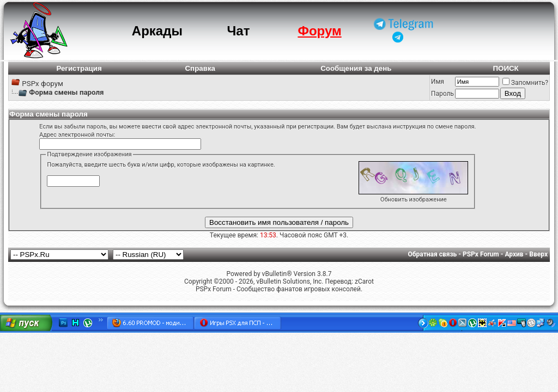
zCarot (364, 281)
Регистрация (79, 68)
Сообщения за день (356, 68)
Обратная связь (433, 254)
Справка (200, 68)
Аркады (157, 31)
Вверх (538, 254)
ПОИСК (505, 68)
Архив (514, 254)
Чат (238, 31)
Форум (319, 31)
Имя (438, 82)
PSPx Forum (481, 254)
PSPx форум (43, 84)
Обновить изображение (414, 200)
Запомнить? (525, 83)
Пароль (442, 94)
